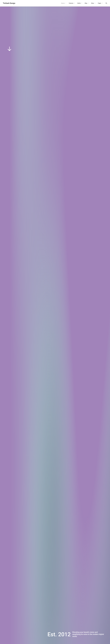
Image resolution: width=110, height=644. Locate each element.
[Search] (106, 3)
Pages (100, 3)
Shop (93, 3)
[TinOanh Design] (9, 3)
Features (72, 3)
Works (80, 3)
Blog (87, 3)
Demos (64, 3)
